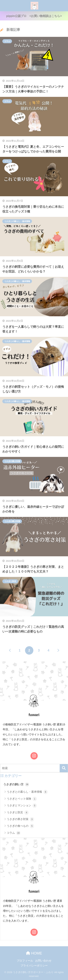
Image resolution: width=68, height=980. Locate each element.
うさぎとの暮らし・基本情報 (17, 221)
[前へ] (10, 650)
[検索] (64, 768)
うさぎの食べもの (20, 826)
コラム (7, 41)
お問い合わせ (43, 961)
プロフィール (25, 961)
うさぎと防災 (10, 581)
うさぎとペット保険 (22, 799)
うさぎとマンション (22, 806)
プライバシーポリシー (34, 966)
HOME (34, 953)
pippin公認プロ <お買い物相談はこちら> (34, 16)
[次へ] (58, 650)
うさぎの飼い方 (16, 784)
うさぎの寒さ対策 (12, 461)
